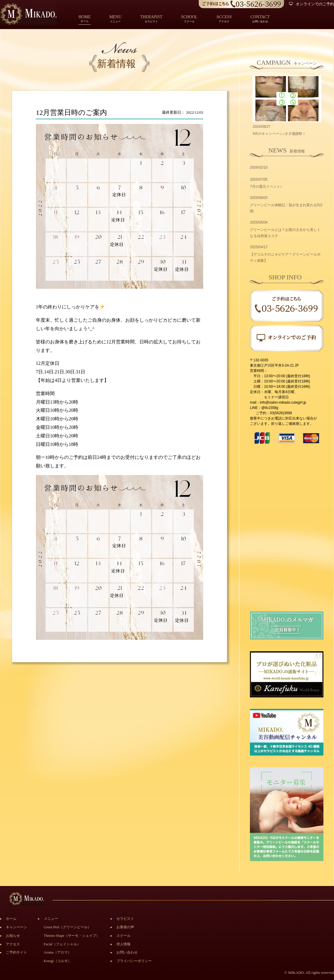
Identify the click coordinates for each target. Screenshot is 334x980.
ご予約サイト (16, 952)
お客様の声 (125, 927)
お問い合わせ (127, 952)
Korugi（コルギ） (58, 961)
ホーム (85, 19)
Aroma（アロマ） (57, 952)
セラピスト (125, 919)
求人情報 (123, 944)
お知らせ (13, 936)
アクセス (13, 944)
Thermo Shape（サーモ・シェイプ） (72, 936)
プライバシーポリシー (134, 961)
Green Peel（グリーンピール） (67, 927)
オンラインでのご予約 (312, 4)
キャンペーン (16, 927)
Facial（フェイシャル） (62, 944)
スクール (123, 936)
